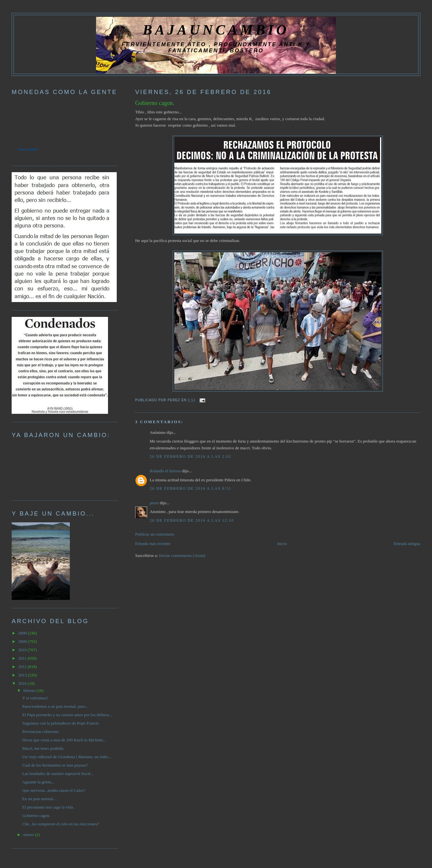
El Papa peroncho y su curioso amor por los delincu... (67, 715)
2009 (23, 641)
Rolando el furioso (165, 471)
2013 (23, 675)
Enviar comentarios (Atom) (182, 555)
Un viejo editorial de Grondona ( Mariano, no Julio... (67, 757)
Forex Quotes (28, 149)
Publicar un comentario (155, 534)
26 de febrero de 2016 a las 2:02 (190, 456)
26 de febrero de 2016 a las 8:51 (190, 488)
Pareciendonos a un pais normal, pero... (55, 706)
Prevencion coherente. (41, 732)
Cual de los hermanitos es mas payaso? (55, 765)
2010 (23, 650)
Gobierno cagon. (155, 103)
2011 (23, 658)
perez (154, 503)
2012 (23, 667)
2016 (23, 683)
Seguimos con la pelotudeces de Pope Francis (61, 723)
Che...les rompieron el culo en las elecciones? (61, 824)
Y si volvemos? (35, 698)
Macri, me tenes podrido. (43, 748)
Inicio (282, 544)
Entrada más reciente (153, 544)
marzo (29, 835)
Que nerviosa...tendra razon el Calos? (54, 790)
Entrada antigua (407, 544)
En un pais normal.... (40, 799)
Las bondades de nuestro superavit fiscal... (58, 774)
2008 (23, 633)
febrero (30, 690)
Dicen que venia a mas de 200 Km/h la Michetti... (64, 740)
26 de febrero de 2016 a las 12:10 (192, 520)
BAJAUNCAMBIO (216, 30)
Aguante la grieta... (38, 782)
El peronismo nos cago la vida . (49, 807)
